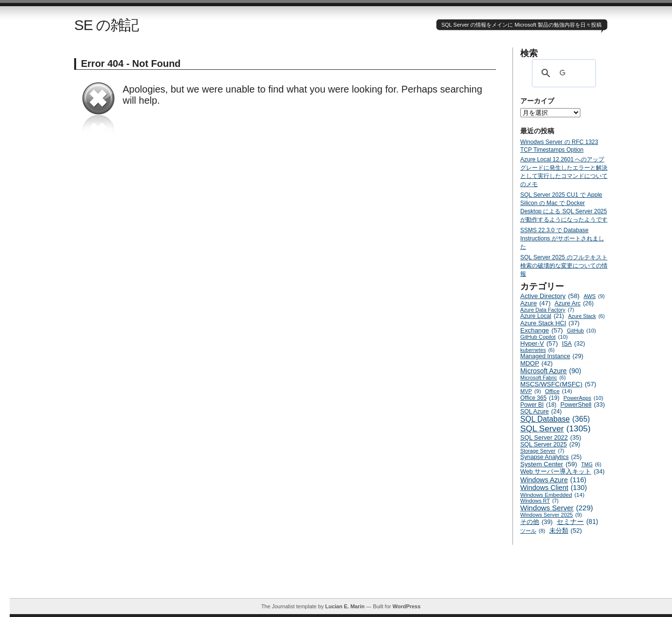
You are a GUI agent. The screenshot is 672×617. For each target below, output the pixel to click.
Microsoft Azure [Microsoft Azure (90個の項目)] (551, 371)
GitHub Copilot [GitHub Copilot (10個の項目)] (544, 337)
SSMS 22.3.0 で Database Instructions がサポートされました (562, 238)
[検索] (562, 73)
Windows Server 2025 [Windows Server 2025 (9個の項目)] (551, 515)
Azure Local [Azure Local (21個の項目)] (542, 316)
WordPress (406, 606)
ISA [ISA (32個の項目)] (574, 344)
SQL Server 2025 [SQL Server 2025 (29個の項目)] (550, 444)
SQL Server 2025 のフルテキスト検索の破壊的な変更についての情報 (564, 266)
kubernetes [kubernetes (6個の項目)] (537, 350)
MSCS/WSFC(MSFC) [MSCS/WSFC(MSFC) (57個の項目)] (558, 384)
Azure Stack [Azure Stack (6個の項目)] (586, 316)
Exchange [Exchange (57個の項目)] (542, 330)
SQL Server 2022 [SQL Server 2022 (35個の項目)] (551, 437)
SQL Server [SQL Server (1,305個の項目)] (555, 429)
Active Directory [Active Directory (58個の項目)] (550, 296)
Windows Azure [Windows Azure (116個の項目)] (553, 480)
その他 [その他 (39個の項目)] (536, 522)
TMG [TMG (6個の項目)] (592, 464)
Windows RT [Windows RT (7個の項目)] (539, 501)
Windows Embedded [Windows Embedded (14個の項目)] (552, 495)
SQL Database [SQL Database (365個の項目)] (555, 419)
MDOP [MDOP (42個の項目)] (536, 363)
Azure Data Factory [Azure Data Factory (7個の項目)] (547, 310)
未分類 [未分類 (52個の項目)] (566, 530)
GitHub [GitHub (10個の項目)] (581, 331)
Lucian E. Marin (345, 606)
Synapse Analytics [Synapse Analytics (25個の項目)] (551, 457)
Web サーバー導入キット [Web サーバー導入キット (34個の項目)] (562, 472)
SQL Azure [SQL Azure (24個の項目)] (541, 411)
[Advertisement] (341, 576)
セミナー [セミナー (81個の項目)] (577, 522)
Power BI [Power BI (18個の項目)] (538, 405)
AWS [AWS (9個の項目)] (594, 296)
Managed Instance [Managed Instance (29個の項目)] (552, 356)
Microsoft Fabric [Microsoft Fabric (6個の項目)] (543, 378)
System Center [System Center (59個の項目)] (549, 464)
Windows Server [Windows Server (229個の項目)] (557, 508)
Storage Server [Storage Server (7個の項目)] (542, 451)
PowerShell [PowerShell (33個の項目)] (583, 405)
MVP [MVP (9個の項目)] (531, 391)
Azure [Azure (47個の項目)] (536, 303)
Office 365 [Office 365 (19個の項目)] (540, 398)
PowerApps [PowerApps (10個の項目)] (583, 398)
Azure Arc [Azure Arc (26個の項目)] (574, 303)
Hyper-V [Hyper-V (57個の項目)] (539, 343)
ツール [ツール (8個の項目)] (533, 531)
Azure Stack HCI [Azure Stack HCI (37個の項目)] (550, 323)
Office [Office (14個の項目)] (559, 391)
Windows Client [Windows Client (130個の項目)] (554, 488)
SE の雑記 (106, 25)
